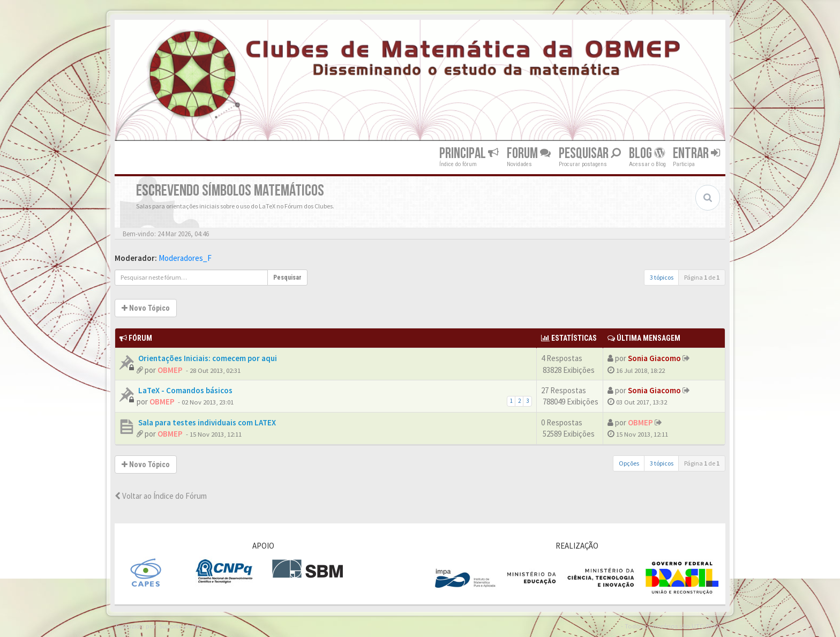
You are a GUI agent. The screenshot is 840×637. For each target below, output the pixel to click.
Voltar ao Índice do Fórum (161, 496)
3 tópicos (662, 277)
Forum (529, 153)
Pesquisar (590, 153)
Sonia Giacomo (654, 358)
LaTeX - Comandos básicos (185, 390)
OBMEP (170, 370)
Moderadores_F (185, 258)
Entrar (696, 153)
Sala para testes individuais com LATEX (206, 422)
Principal (469, 153)
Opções (629, 463)
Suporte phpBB (181, 626)
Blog (647, 153)
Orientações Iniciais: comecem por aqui (207, 358)
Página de (702, 277)
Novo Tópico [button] (146, 308)
